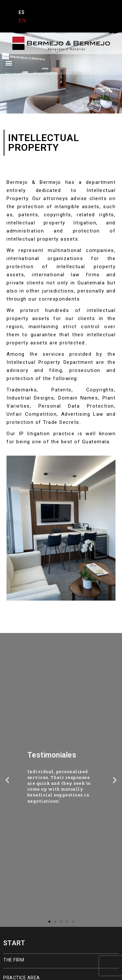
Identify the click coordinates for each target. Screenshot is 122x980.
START (14, 943)
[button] (9, 63)
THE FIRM (14, 960)
